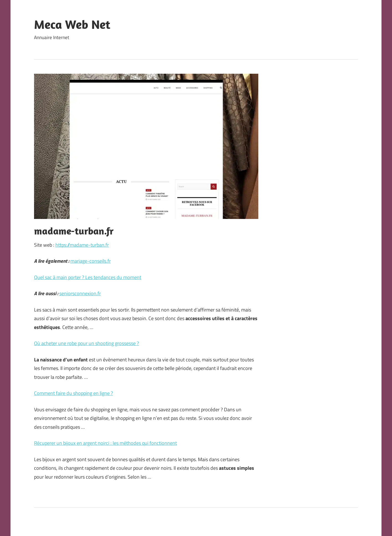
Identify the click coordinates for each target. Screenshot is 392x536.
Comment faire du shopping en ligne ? (73, 393)
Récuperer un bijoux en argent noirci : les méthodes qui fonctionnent (105, 443)
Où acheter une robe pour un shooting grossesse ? (87, 343)
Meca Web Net (72, 24)
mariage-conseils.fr (91, 261)
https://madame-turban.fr (82, 245)
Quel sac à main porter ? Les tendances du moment (88, 277)
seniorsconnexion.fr (80, 293)
